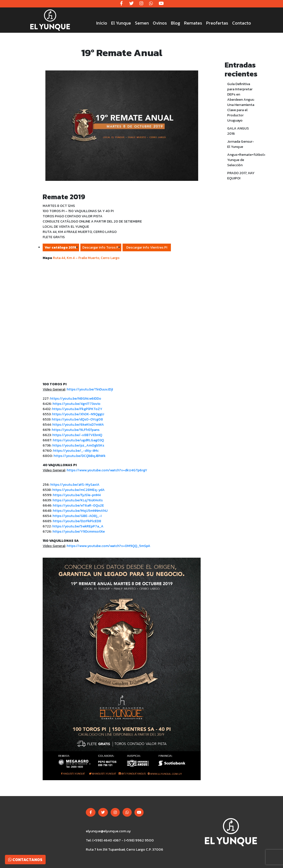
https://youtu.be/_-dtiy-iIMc (76, 451)
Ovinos (160, 23)
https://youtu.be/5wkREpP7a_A (78, 526)
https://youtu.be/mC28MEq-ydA (79, 490)
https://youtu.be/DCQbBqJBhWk (80, 456)
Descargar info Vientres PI (147, 247)
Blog (175, 23)
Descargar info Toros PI (101, 247)
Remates (193, 23)
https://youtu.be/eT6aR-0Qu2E (78, 505)
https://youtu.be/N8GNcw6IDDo (76, 399)
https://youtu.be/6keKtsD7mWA (78, 425)
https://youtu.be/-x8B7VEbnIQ (77, 435)
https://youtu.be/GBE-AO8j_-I (77, 516)
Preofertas (217, 23)
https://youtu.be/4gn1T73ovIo (77, 404)
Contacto (242, 23)
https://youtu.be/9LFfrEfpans (76, 430)
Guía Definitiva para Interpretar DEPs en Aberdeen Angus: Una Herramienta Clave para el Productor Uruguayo (241, 102)
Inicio (102, 23)
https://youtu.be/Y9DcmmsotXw (79, 531)
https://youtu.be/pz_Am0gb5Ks (79, 445)
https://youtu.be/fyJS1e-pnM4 (77, 495)
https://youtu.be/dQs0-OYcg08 (77, 419)
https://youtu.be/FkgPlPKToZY (77, 409)
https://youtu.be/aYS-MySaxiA (75, 485)
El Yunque (121, 23)
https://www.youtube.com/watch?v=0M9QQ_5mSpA (109, 546)
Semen (142, 23)
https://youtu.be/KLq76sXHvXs (78, 500)
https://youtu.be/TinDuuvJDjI (90, 389)
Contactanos (25, 860)
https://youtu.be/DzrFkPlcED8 (77, 521)
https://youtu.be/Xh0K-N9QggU (78, 414)
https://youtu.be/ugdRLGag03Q (78, 440)
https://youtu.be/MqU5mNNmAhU (80, 511)
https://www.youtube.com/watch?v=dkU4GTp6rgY (107, 470)
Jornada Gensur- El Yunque (241, 144)
